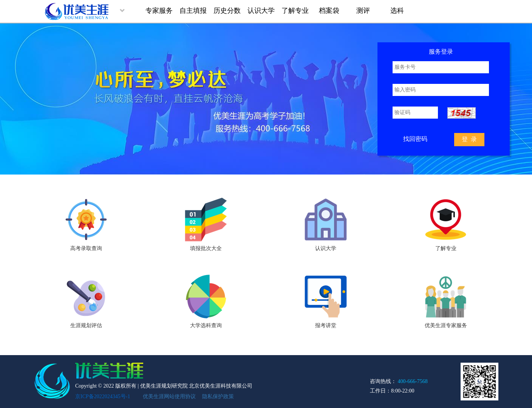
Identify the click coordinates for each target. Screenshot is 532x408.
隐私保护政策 (218, 396)
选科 (397, 11)
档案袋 (329, 11)
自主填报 (193, 11)
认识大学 (261, 11)
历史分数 (227, 11)
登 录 (469, 139)
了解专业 (295, 11)
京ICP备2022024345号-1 (103, 396)
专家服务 (159, 11)
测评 (363, 11)
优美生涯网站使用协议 (169, 396)
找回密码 (415, 139)
